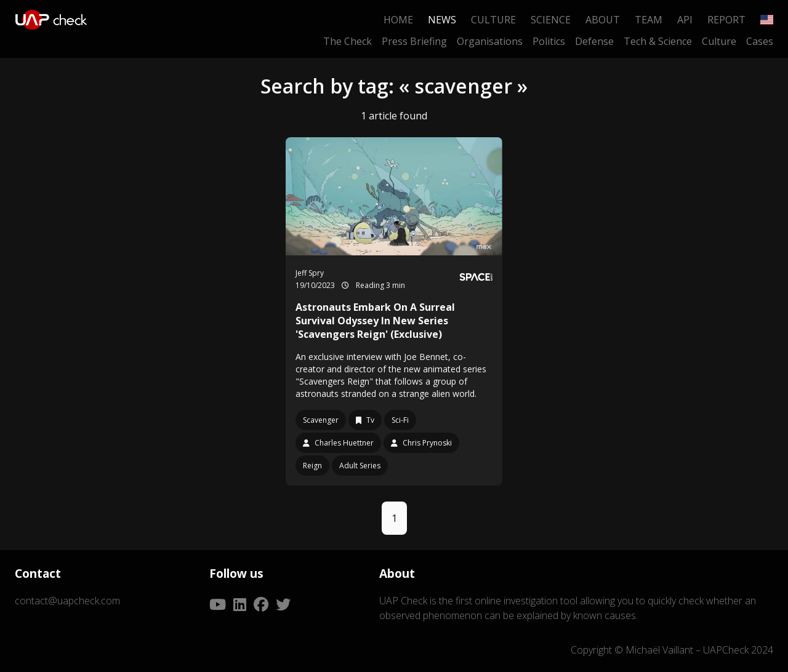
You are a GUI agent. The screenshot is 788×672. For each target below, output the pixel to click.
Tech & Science (658, 41)
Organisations (490, 41)
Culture (493, 20)
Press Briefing (414, 41)
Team (649, 20)
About (603, 20)
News (442, 20)
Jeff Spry (310, 273)
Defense (594, 41)
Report (726, 20)
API (685, 20)
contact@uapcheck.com (67, 601)
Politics (549, 41)
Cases (760, 41)
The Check (348, 41)
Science (551, 20)
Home (398, 20)
